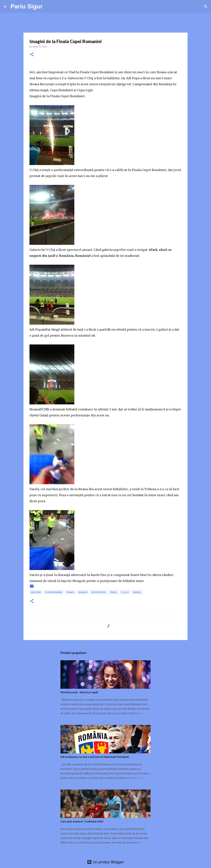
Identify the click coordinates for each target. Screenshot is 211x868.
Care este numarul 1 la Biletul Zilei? (82, 822)
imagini (83, 592)
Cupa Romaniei (54, 592)
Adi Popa (36, 592)
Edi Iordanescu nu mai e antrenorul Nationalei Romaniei (95, 757)
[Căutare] (206, 7)
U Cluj (125, 592)
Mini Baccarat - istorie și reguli (79, 692)
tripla (113, 592)
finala (70, 592)
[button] (32, 55)
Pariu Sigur (27, 6)
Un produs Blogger (105, 862)
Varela (137, 592)
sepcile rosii (98, 592)
